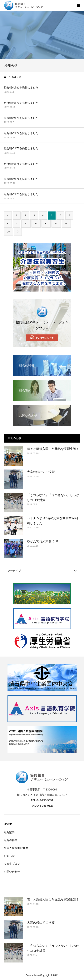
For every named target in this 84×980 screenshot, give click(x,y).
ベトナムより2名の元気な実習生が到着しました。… (52, 521)
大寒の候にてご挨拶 (41, 472)
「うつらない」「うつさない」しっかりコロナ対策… (53, 498)
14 (66, 224)
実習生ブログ (12, 864)
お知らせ (9, 856)
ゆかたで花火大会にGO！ (45, 541)
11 (36, 224)
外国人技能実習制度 (16, 848)
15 (8, 232)
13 (56, 224)
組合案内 (9, 832)
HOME (8, 824)
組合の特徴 (11, 840)
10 (26, 224)
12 (46, 224)
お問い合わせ (12, 872)
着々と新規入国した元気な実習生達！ (53, 449)
